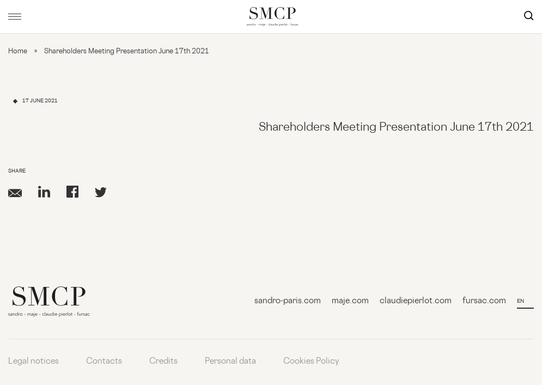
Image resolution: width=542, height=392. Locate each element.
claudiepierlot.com (416, 301)
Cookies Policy (311, 362)
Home (18, 52)
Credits (163, 362)
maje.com (350, 301)
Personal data (230, 362)
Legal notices (34, 362)
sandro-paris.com (288, 301)
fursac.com (484, 301)
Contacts (104, 362)
